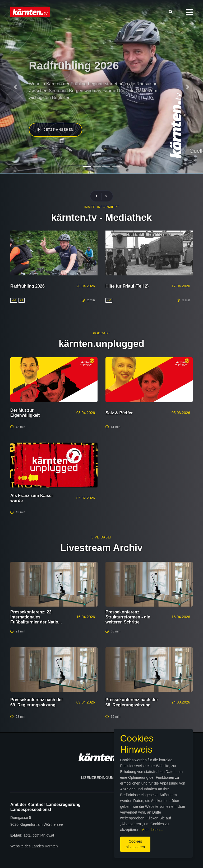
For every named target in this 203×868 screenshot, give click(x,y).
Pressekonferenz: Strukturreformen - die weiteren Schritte (128, 617)
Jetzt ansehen (56, 130)
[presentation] (99, 196)
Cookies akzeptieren (116, 844)
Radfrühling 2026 (27, 286)
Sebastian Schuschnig (76, 110)
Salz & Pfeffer (119, 413)
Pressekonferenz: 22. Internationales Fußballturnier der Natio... (36, 617)
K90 (52, 110)
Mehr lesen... (127, 832)
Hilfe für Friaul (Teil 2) (127, 286)
